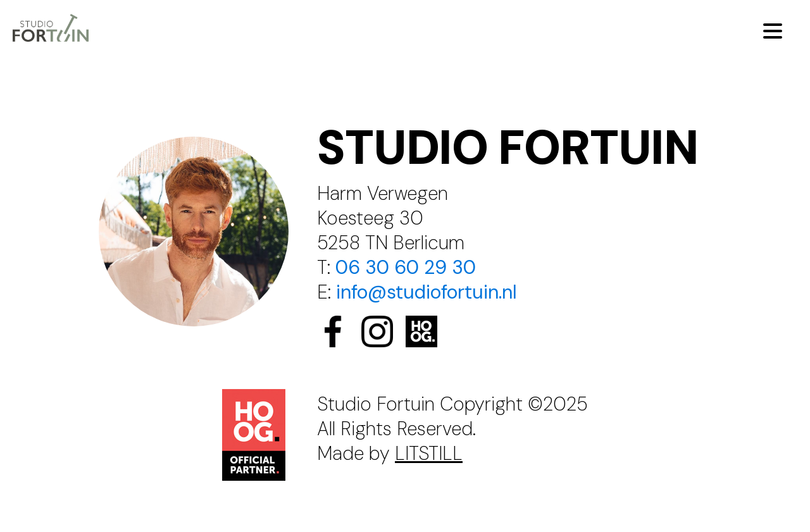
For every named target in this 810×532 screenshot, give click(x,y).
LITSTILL (429, 453)
